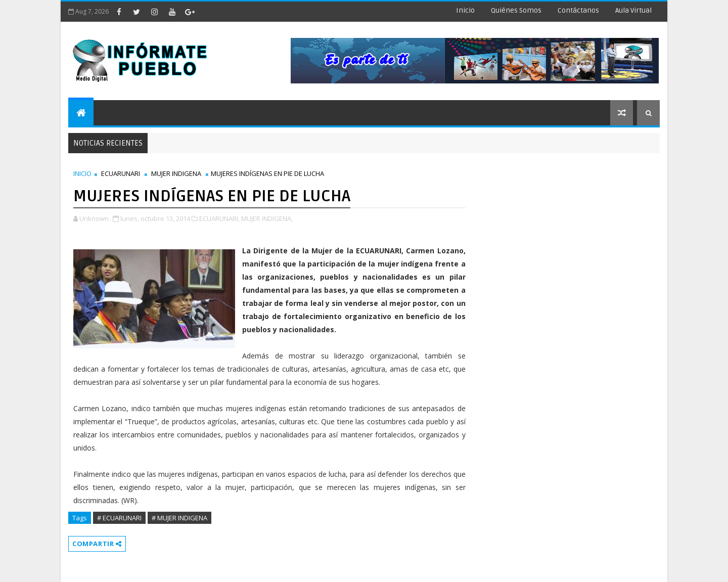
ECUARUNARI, (219, 218)
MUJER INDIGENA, (267, 218)
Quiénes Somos (516, 10)
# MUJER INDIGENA (179, 518)
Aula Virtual (633, 10)
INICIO (82, 173)
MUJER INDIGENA (176, 173)
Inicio (465, 10)
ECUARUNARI (121, 173)
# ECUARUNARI (119, 518)
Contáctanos (578, 10)
